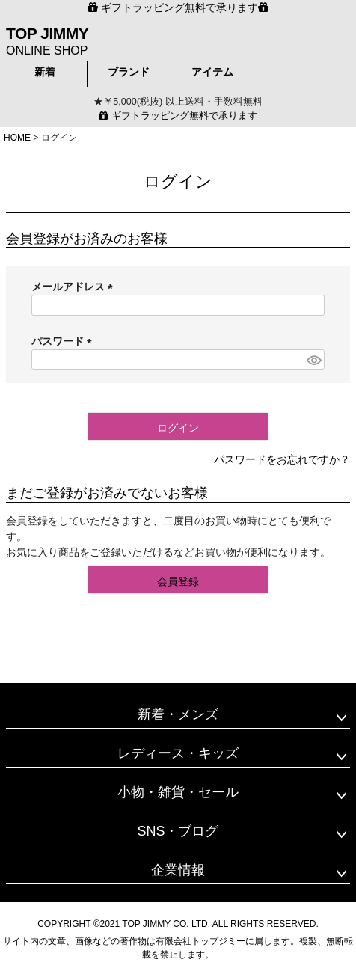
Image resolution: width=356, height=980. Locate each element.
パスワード (64, 341)
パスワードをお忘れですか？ (282, 459)
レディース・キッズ (178, 753)
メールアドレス (75, 287)
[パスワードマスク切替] (313, 360)
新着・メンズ (178, 714)
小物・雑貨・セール (178, 792)
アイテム (212, 72)
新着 (45, 72)
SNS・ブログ (178, 831)
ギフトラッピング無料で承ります (178, 116)
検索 (303, 70)
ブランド (129, 72)
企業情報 (178, 870)
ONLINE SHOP (47, 40)
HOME (17, 138)
